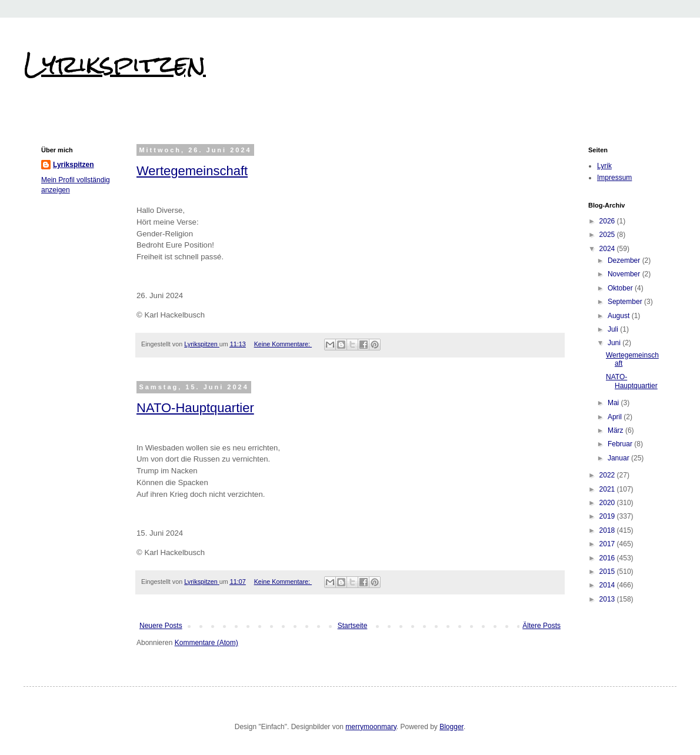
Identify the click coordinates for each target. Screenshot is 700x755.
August (620, 316)
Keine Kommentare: (283, 344)
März (616, 430)
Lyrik (604, 166)
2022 (608, 475)
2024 (608, 249)
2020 (608, 503)
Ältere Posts (541, 626)
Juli (614, 329)
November (625, 274)
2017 (608, 544)
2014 (608, 585)
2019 (608, 516)
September (626, 302)
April (616, 417)
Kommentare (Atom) (206, 643)
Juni (615, 343)
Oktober (621, 288)
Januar (619, 458)
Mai (614, 403)
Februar (621, 444)
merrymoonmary (371, 727)
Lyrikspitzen (115, 64)
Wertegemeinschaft (192, 171)
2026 (608, 221)
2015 (608, 572)
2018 (608, 530)
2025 (608, 235)
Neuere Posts (161, 626)
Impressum (614, 178)
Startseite (353, 626)
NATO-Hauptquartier (195, 408)
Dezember (625, 260)
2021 (608, 489)
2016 (608, 558)
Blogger (451, 727)
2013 (608, 599)
